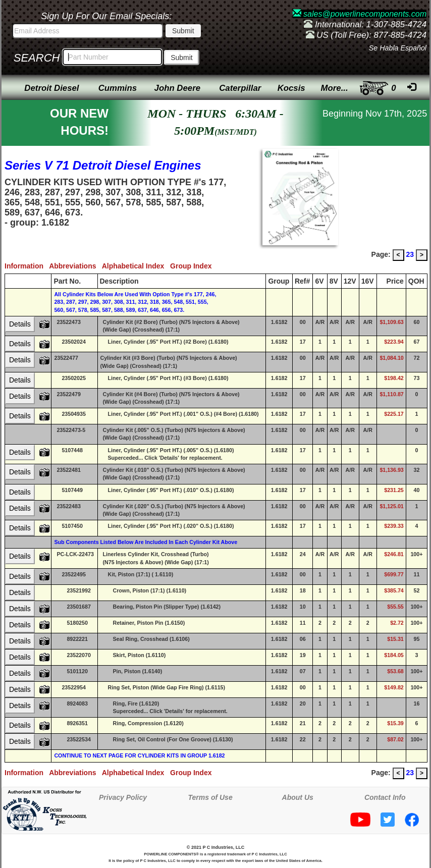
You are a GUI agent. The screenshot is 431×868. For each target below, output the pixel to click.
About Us (298, 797)
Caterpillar (240, 88)
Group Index (193, 266)
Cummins (118, 88)
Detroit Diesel (51, 88)
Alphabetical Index (136, 266)
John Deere (177, 88)
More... (335, 88)
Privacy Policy (123, 797)
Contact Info (385, 797)
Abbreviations (75, 266)
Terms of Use (210, 797)
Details (20, 324)
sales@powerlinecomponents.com (360, 14)
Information (27, 266)
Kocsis (291, 88)
